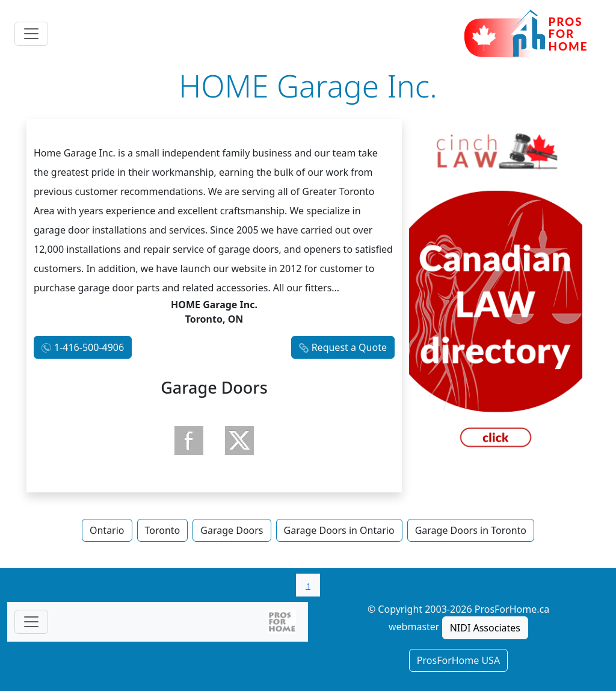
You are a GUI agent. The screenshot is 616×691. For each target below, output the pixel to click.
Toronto (163, 530)
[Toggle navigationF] (31, 622)
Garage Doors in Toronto (471, 530)
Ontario (107, 530)
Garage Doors (232, 530)
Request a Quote (349, 347)
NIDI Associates (485, 628)
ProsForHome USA (458, 660)
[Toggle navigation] (31, 34)
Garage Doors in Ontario (339, 530)
